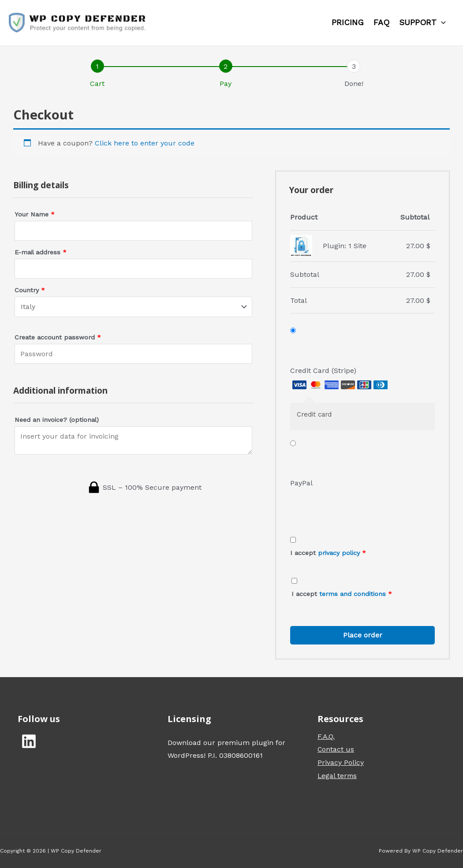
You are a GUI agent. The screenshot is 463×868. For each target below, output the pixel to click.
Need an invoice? (57, 420)
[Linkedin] (29, 741)
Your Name (35, 214)
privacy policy (339, 553)
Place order (363, 635)
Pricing (348, 22)
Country (30, 290)
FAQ (381, 22)
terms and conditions (353, 594)
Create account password (58, 337)
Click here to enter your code (145, 143)
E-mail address (41, 252)
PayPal (301, 483)
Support (422, 22)
